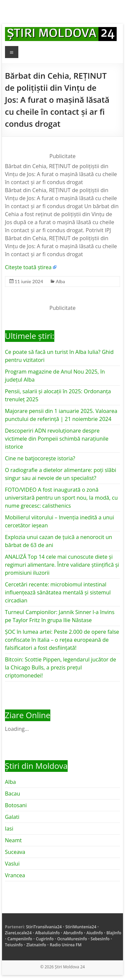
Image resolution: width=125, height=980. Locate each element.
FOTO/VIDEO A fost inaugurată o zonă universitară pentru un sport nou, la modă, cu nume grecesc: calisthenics (61, 498)
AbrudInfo (73, 933)
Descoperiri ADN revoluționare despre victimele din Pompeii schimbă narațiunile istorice (57, 439)
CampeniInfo (20, 939)
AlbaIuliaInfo (48, 933)
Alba (60, 281)
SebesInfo (100, 939)
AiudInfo (94, 933)
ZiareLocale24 (18, 933)
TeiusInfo (14, 945)
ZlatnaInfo (36, 945)
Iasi (9, 829)
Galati (12, 817)
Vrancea (15, 875)
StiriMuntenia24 (81, 927)
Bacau (13, 794)
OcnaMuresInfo (72, 939)
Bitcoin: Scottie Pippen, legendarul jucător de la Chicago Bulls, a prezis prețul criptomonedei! (61, 667)
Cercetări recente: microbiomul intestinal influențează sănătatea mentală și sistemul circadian (58, 592)
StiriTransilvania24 (44, 927)
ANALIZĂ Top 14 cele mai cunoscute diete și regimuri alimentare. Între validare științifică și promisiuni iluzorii (62, 565)
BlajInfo (114, 933)
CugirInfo (44, 939)
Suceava (15, 852)
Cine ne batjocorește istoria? (40, 458)
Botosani (16, 805)
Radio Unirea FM (65, 945)
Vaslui (12, 864)
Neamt (13, 840)
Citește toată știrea (28, 267)
